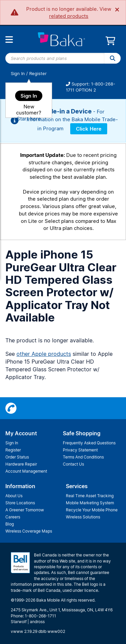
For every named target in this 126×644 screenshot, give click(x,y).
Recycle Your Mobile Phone (92, 510)
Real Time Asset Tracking (90, 496)
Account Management (26, 471)
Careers (13, 517)
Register (38, 74)
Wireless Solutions (83, 517)
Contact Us (73, 464)
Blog (10, 524)
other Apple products (44, 354)
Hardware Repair (21, 464)
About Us (14, 496)
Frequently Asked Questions (89, 443)
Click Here (89, 129)
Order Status (17, 457)
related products (69, 16)
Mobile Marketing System (90, 503)
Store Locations (20, 503)
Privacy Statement (80, 450)
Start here (29, 119)
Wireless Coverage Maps (29, 531)
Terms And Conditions (83, 457)
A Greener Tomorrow (25, 510)
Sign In (18, 74)
